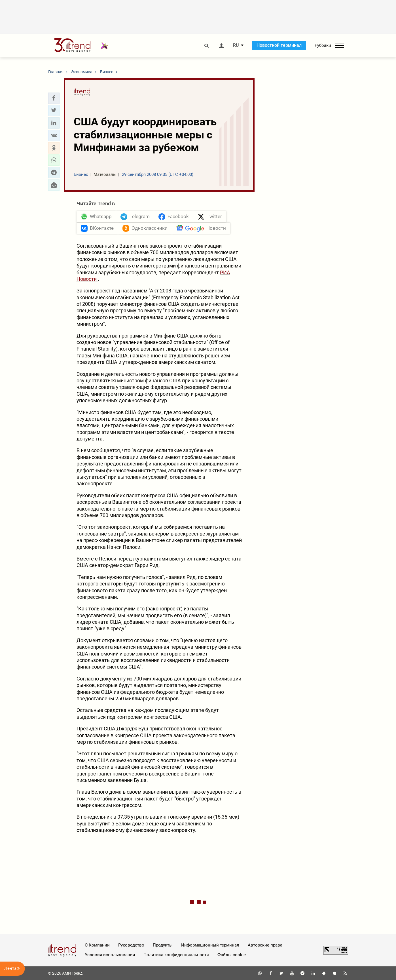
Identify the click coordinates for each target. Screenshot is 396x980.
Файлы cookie (232, 955)
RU (236, 45)
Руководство (131, 945)
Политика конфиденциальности (176, 955)
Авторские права (265, 945)
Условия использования (110, 955)
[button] (54, 98)
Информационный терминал (210, 945)
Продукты (163, 945)
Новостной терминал (279, 45)
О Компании (97, 945)
